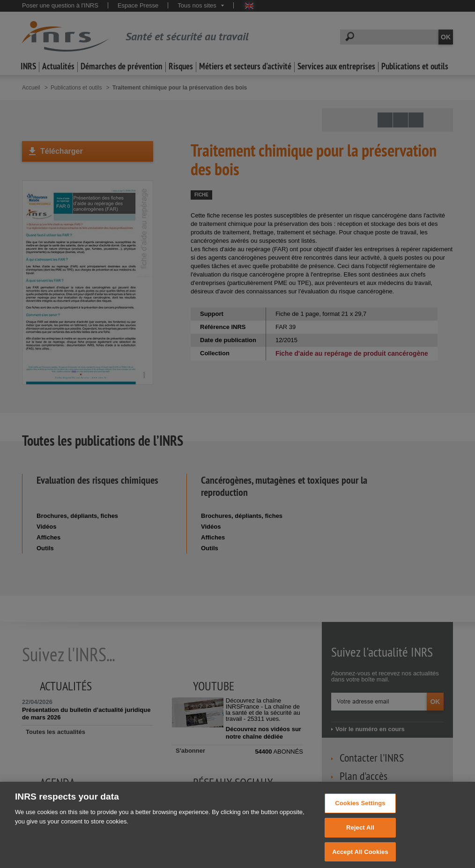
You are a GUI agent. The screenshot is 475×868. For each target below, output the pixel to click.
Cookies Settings (360, 810)
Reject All (360, 834)
